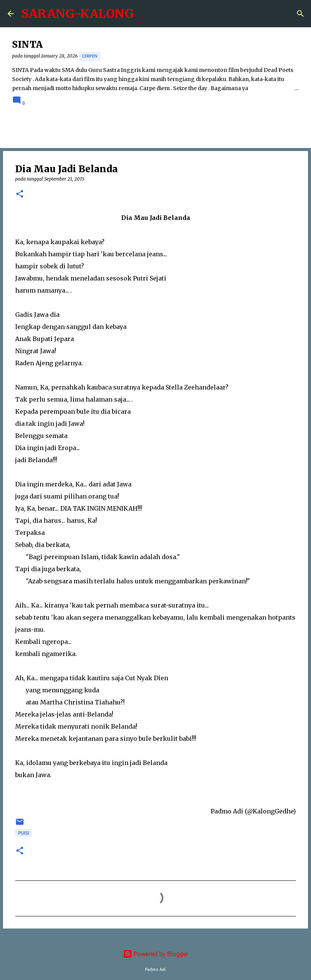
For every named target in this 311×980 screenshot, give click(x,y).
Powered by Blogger (156, 954)
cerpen (90, 56)
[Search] (300, 14)
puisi (24, 833)
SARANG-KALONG (77, 14)
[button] (20, 194)
